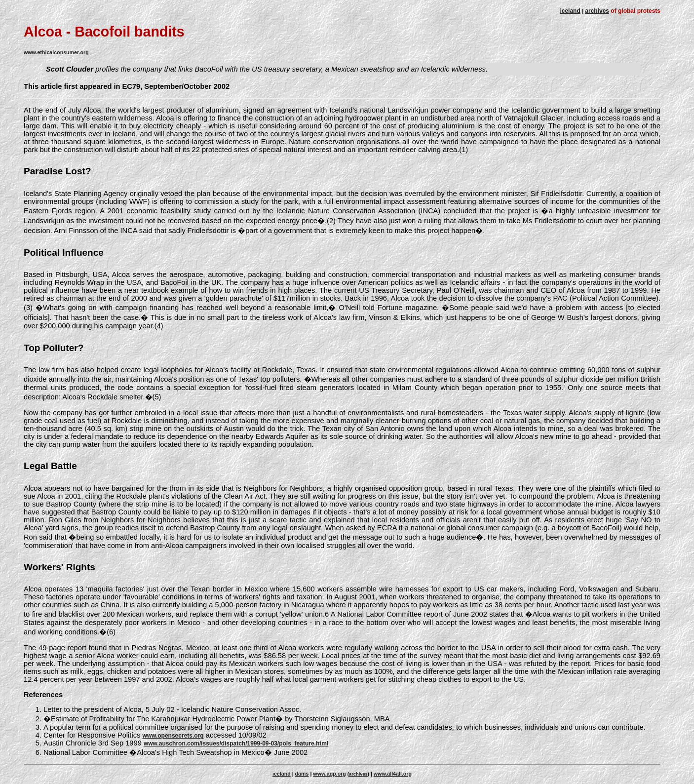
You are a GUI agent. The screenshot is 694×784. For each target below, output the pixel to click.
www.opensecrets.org (173, 736)
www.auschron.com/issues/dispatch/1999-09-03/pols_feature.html (236, 744)
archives (597, 11)
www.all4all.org (393, 774)
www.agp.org (329, 774)
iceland (570, 11)
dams (302, 774)
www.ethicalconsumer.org (56, 52)
